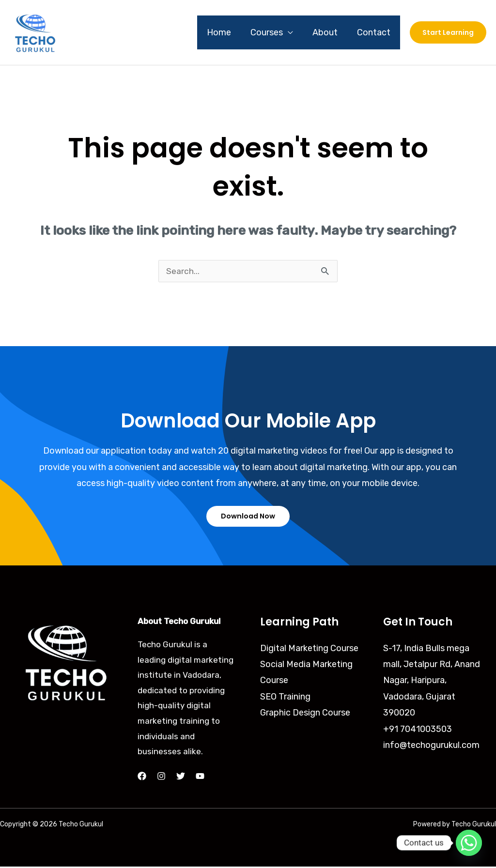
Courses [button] (271, 32)
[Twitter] (181, 777)
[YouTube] (200, 777)
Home (226, 32)
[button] (448, 32)
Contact (375, 32)
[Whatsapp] (469, 843)
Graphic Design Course (305, 714)
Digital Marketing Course (309, 649)
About (328, 32)
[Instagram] (161, 777)
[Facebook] (142, 777)
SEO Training (285, 698)
